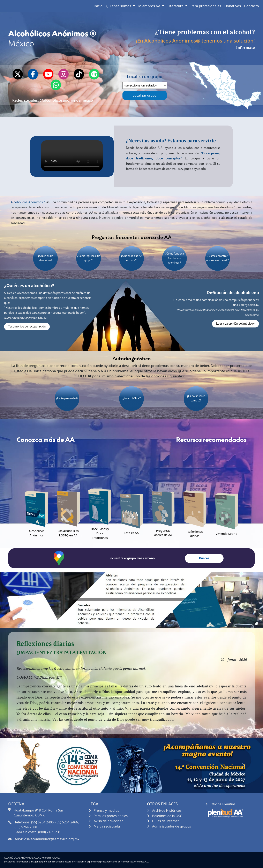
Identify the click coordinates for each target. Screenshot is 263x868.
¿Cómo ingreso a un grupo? (89, 258)
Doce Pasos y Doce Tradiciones (100, 533)
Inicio (98, 6)
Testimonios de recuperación (27, 327)
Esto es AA (131, 533)
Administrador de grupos (172, 826)
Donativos (233, 6)
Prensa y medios (106, 810)
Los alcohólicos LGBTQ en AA (68, 533)
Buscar (204, 558)
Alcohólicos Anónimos (37, 533)
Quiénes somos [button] (119, 6)
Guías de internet (166, 821)
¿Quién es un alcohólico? (45, 258)
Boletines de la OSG (167, 816)
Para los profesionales (111, 816)
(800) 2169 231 (49, 832)
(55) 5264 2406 (42, 822)
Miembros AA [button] (150, 6)
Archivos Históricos (167, 810)
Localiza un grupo (145, 81)
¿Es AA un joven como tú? (196, 398)
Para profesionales (206, 6)
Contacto (251, 6)
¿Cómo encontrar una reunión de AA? (218, 258)
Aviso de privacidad (109, 821)
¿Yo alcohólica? (132, 398)
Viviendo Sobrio (226, 534)
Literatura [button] (176, 6)
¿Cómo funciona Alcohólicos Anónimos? (174, 258)
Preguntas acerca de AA (163, 533)
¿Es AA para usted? (67, 398)
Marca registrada (107, 826)
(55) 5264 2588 (26, 827)
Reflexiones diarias (195, 534)
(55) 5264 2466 (67, 822)
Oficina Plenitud (223, 804)
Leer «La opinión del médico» (235, 324)
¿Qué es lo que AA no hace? (131, 258)
